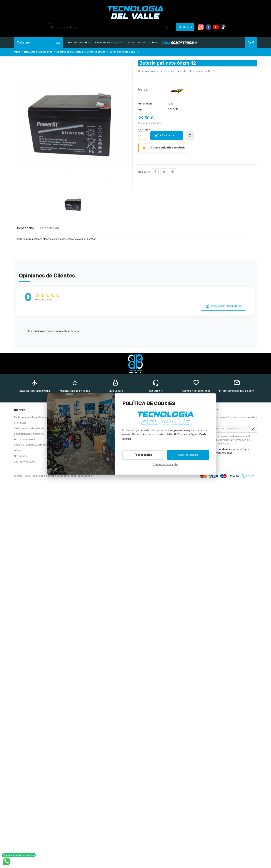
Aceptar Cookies (188, 455)
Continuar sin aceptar (166, 464)
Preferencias (143, 455)
